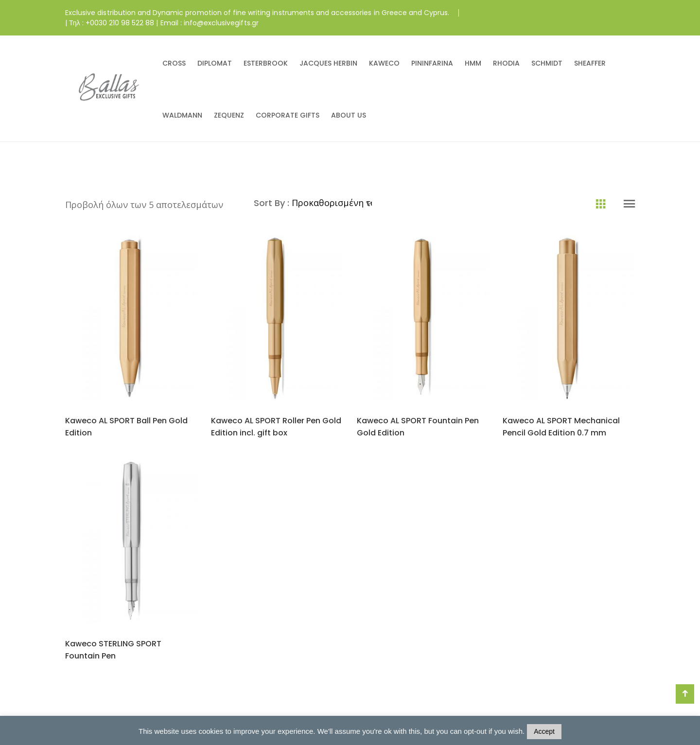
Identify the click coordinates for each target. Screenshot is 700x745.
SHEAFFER (590, 63)
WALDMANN (182, 115)
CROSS (174, 63)
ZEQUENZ (229, 115)
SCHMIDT (547, 63)
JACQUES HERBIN (328, 63)
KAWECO (384, 63)
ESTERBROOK (266, 63)
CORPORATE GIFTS (288, 115)
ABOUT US (349, 115)
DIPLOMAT (215, 63)
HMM (473, 63)
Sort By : (273, 203)
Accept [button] (544, 731)
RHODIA (506, 63)
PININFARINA (432, 63)
